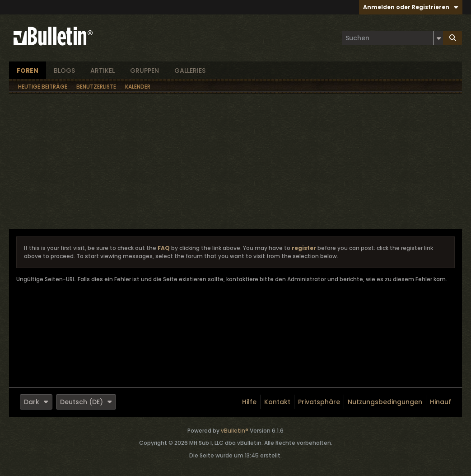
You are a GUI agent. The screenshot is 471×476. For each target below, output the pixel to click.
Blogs (64, 71)
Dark (36, 402)
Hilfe (249, 402)
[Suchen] (392, 38)
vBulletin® (235, 431)
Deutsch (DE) (86, 402)
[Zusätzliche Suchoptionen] (438, 38)
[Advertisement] (235, 161)
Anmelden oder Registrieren (411, 7)
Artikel (103, 71)
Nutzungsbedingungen (385, 402)
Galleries (190, 71)
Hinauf (441, 402)
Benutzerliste (96, 87)
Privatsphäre (319, 402)
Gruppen (145, 71)
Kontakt (277, 402)
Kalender (138, 87)
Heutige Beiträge (43, 87)
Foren (28, 71)
